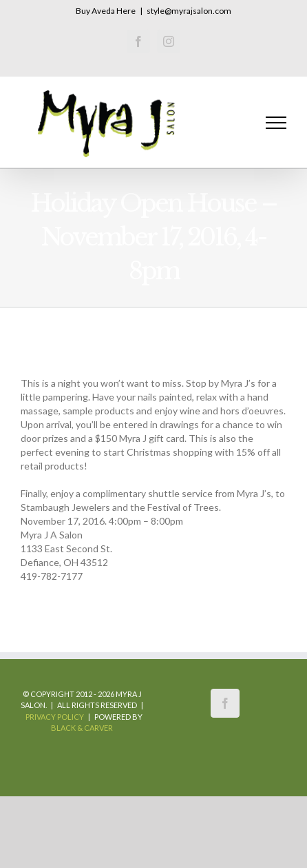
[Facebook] (225, 703)
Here (126, 11)
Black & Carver (82, 728)
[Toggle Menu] (276, 123)
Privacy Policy (55, 717)
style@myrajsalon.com (189, 11)
